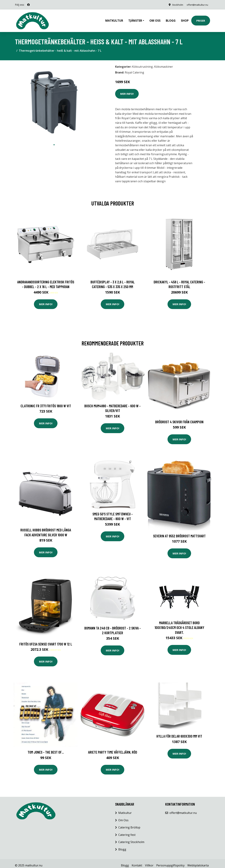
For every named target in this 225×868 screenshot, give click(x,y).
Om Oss (123, 816)
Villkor (149, 861)
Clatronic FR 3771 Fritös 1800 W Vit (46, 402)
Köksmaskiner (164, 63)
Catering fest (127, 831)
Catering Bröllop (129, 824)
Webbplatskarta (198, 861)
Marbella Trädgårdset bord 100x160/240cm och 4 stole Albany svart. (179, 624)
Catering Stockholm (131, 838)
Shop (185, 19)
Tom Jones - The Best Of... (46, 748)
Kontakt (137, 861)
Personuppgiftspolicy (170, 861)
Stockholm (174, 5)
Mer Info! (127, 90)
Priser (201, 19)
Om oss (155, 19)
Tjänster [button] (135, 19)
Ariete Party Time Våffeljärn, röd (113, 748)
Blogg (171, 19)
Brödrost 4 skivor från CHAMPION (179, 418)
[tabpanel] (54, 98)
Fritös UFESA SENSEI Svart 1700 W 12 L (46, 640)
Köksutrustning (142, 63)
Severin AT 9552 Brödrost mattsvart (179, 532)
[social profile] (28, 5)
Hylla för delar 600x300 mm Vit (179, 732)
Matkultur (114, 19)
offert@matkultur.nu (196, 5)
